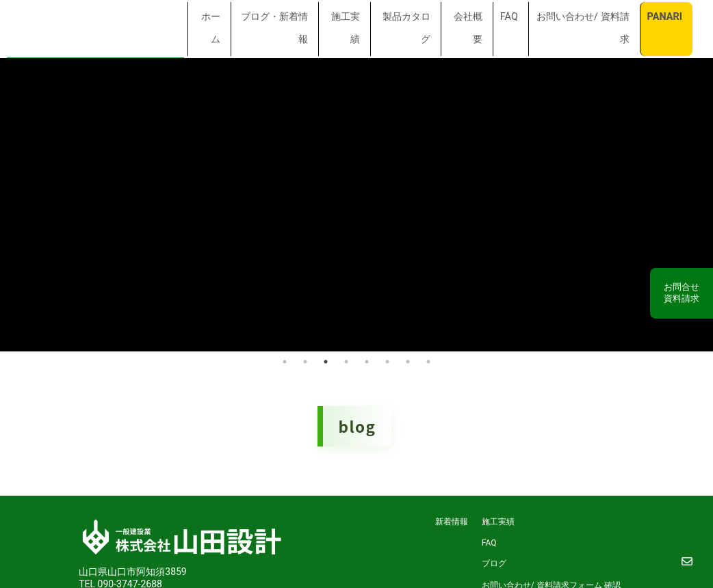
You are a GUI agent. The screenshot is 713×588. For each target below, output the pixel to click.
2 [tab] (305, 360)
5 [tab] (367, 360)
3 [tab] (326, 360)
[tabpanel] (356, 204)
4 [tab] (346, 360)
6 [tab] (387, 360)
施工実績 (498, 520)
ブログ (494, 561)
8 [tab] (428, 360)
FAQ (489, 541)
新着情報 (452, 520)
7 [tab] (408, 360)
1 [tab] (285, 360)
